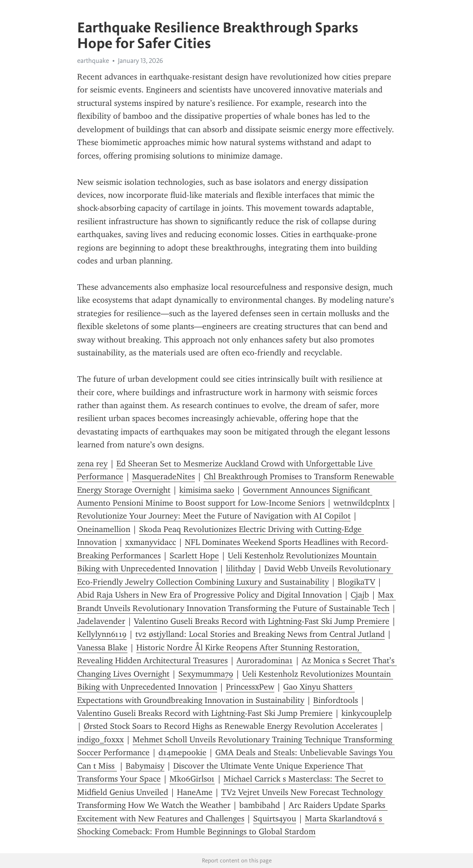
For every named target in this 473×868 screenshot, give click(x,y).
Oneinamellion (104, 529)
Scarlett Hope (194, 556)
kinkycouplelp (367, 713)
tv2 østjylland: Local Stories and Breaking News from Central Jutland (260, 634)
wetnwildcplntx (361, 503)
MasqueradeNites (164, 477)
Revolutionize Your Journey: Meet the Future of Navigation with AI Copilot (214, 516)
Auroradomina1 (265, 660)
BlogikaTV (356, 582)
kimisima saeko (207, 490)
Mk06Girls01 (192, 779)
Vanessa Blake (102, 648)
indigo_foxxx (100, 740)
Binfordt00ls (336, 700)
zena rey (92, 464)
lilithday (241, 568)
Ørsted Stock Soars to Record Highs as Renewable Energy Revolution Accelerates (230, 726)
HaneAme (195, 792)
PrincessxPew (250, 687)
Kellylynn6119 (102, 634)
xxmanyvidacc (151, 542)
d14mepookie (182, 752)
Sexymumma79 (206, 674)
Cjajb (360, 595)
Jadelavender (101, 621)
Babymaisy (145, 766)
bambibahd (260, 805)
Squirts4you (275, 819)
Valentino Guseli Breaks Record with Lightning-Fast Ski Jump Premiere (262, 621)
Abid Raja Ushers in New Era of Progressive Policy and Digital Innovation (209, 595)
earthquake (93, 61)
